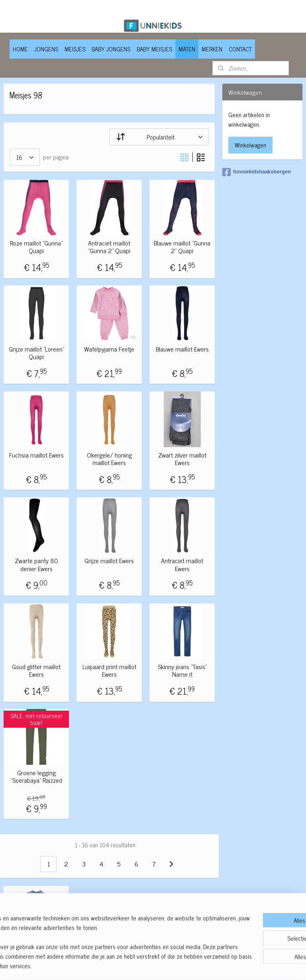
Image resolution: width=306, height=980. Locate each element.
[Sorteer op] (159, 136)
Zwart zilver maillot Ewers (182, 458)
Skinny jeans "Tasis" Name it (182, 670)
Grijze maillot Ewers (109, 561)
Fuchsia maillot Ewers (36, 455)
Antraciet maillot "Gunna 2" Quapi (109, 247)
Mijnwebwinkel (218, 965)
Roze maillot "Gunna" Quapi (36, 247)
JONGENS (46, 49)
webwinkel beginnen (164, 965)
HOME (20, 49)
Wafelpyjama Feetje (109, 349)
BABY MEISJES (154, 49)
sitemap (130, 965)
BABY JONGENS (111, 49)
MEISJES (75, 49)
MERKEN (212, 49)
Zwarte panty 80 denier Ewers (36, 564)
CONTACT (240, 49)
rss (142, 965)
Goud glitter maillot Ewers (36, 670)
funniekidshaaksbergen (257, 172)
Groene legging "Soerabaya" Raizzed (36, 776)
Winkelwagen (250, 145)
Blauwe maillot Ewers (182, 349)
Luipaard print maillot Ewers (109, 670)
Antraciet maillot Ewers (182, 564)
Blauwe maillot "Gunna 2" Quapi (182, 247)
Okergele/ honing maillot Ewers (109, 458)
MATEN (187, 49)
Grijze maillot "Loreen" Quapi (36, 352)
